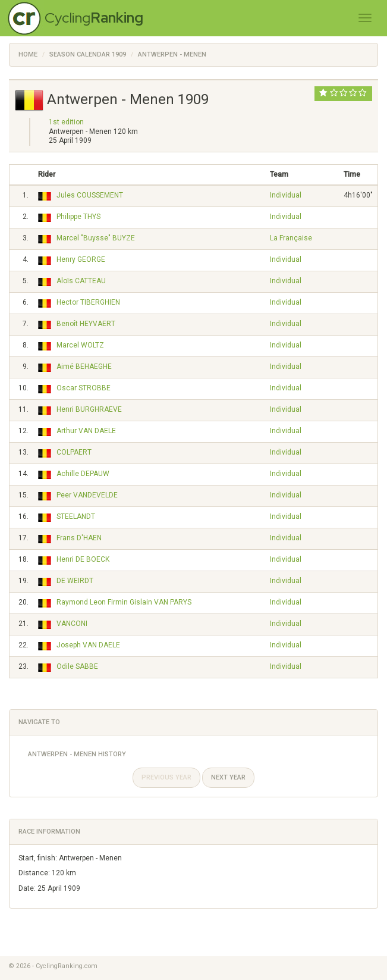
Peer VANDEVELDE (87, 495)
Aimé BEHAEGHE (84, 367)
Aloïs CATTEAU (81, 281)
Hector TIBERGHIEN (88, 302)
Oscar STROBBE (84, 388)
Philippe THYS (78, 217)
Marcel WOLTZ (80, 345)
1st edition (66, 122)
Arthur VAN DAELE (86, 431)
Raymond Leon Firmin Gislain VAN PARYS (124, 602)
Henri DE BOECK (83, 559)
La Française (291, 238)
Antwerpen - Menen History (77, 754)
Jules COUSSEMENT (90, 195)
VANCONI (72, 624)
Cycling (94, 18)
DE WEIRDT (75, 581)
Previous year (166, 777)
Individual (286, 195)
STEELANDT (76, 516)
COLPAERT (74, 452)
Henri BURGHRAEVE (89, 409)
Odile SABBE (77, 666)
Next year (228, 777)
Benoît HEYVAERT (86, 324)
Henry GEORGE (81, 259)
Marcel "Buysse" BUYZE (96, 238)
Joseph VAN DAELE (88, 645)
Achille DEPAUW (83, 474)
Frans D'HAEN (79, 538)
